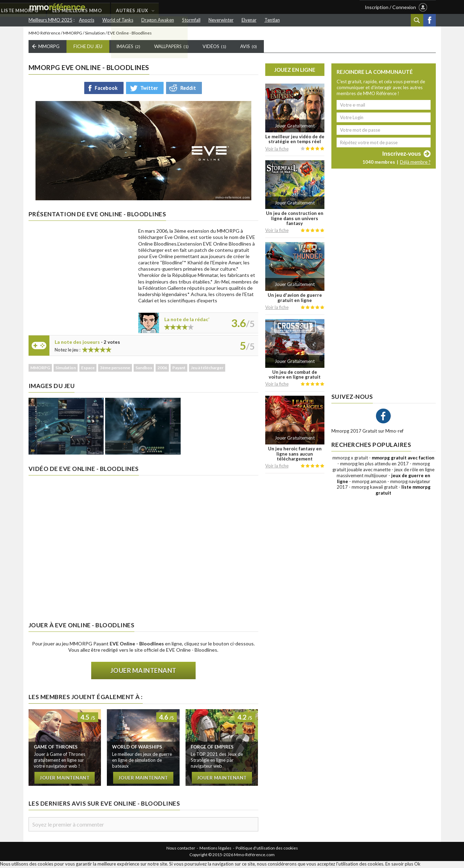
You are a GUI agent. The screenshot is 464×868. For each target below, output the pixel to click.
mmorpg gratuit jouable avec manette (381, 468)
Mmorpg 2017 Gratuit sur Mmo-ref (367, 432)
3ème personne (115, 369)
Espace (88, 369)
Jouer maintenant (143, 672)
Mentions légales (215, 849)
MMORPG (73, 34)
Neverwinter (221, 20)
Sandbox (144, 369)
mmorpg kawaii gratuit (375, 488)
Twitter (149, 89)
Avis (249, 48)
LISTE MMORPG (131, 7)
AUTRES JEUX (245, 7)
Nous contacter (181, 849)
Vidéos (214, 48)
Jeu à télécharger (207, 369)
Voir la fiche (277, 150)
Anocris (87, 20)
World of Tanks (118, 20)
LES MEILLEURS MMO (189, 7)
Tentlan (272, 20)
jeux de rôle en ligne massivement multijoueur (386, 474)
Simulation (95, 34)
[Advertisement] (81, 273)
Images (128, 48)
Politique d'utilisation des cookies (267, 849)
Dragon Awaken (158, 20)
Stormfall (191, 20)
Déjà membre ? (415, 163)
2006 (162, 369)
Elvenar (249, 20)
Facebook (430, 20)
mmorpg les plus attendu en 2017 (374, 465)
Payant (179, 369)
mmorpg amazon (369, 482)
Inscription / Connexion (390, 7)
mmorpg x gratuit (350, 459)
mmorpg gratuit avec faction (403, 459)
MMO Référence (44, 34)
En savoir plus (399, 865)
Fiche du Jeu (88, 48)
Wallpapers (171, 48)
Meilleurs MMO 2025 (50, 20)
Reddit (188, 89)
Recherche (417, 20)
